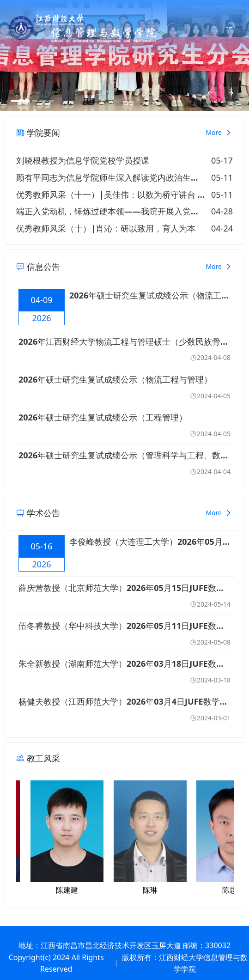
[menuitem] (229, 28)
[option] (124, 55)
